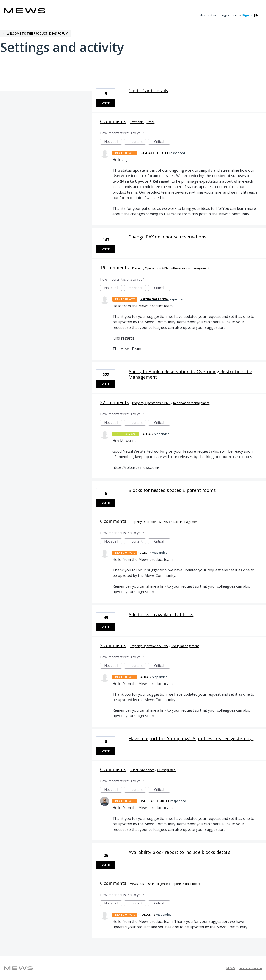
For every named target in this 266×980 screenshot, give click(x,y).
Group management (185, 646)
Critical (162, 142)
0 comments (113, 121)
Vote (106, 103)
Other (150, 122)
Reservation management (191, 268)
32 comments (114, 402)
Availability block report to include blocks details (180, 852)
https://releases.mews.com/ (136, 467)
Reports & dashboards (186, 884)
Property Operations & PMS (151, 268)
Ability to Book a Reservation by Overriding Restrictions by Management (190, 374)
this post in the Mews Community (220, 214)
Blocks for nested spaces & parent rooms (172, 490)
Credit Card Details (148, 90)
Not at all (113, 142)
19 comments (114, 268)
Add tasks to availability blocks (161, 614)
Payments (137, 122)
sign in (247, 15)
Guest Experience (142, 770)
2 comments (113, 645)
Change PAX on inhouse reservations (167, 237)
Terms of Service (250, 968)
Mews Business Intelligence (149, 884)
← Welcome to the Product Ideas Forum (36, 33)
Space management (185, 522)
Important (137, 142)
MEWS (231, 968)
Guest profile (166, 770)
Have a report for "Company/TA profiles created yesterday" (191, 738)
